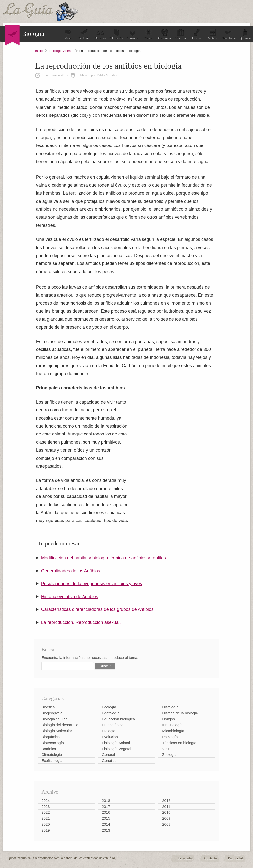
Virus (166, 749)
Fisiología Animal (61, 51)
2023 (45, 806)
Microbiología (173, 731)
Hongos (169, 719)
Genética (109, 761)
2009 (166, 818)
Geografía (165, 34)
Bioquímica (51, 737)
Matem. (213, 34)
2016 (106, 812)
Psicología (229, 34)
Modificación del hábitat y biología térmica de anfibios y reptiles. (105, 558)
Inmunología (172, 725)
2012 (166, 800)
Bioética (48, 707)
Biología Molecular (57, 731)
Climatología (52, 755)
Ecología (109, 707)
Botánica (49, 749)
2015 (106, 818)
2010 (166, 812)
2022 (45, 812)
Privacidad (186, 858)
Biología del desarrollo (60, 725)
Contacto (211, 858)
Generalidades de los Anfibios (71, 571)
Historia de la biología (180, 713)
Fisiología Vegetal (116, 749)
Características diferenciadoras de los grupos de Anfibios (97, 609)
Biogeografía (52, 713)
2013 (106, 830)
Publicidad (236, 858)
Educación (116, 34)
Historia (181, 34)
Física (148, 34)
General (108, 755)
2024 (45, 800)
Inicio (39, 51)
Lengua (197, 34)
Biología (84, 34)
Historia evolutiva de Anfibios (70, 597)
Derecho (100, 34)
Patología (170, 737)
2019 (45, 830)
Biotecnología (53, 743)
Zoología (169, 755)
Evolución (110, 737)
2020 (45, 824)
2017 (106, 806)
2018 (106, 800)
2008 (166, 824)
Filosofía (132, 34)
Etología (109, 731)
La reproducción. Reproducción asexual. (81, 622)
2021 (45, 818)
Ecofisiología (52, 761)
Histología (170, 707)
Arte (68, 34)
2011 (166, 806)
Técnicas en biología (179, 743)
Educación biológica (118, 719)
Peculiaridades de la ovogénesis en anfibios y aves (92, 584)
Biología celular (54, 719)
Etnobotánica (113, 725)
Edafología (111, 713)
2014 (106, 824)
